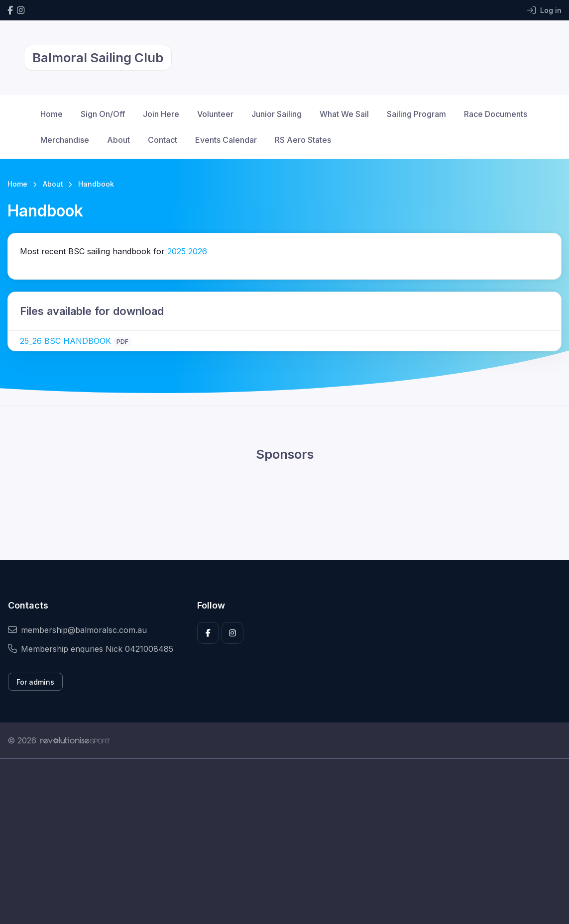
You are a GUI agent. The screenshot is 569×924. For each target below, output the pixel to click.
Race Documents (496, 114)
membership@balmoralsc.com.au (77, 630)
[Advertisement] (284, 852)
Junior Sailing (277, 114)
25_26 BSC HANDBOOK (65, 341)
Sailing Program (416, 114)
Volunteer (215, 114)
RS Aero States (303, 140)
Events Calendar (226, 140)
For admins (35, 682)
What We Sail (344, 114)
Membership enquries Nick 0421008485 (91, 649)
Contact (163, 140)
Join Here (161, 114)
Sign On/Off (103, 114)
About (118, 140)
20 (187, 251)
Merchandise (65, 140)
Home (52, 114)
